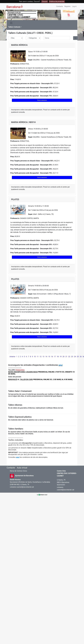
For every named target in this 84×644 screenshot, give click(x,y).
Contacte (60, 6)
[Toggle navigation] (11, 23)
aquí (61, 365)
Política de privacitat (57, 1)
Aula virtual (22, 468)
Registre (67, 6)
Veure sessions (42, 100)
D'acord (45, 1)
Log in (74, 6)
